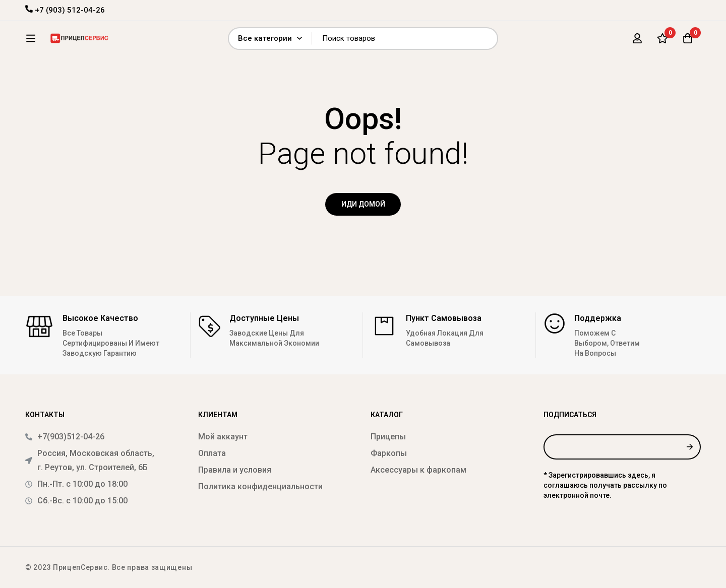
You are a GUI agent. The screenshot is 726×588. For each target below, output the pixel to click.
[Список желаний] (662, 42)
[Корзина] (688, 42)
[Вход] (637, 42)
